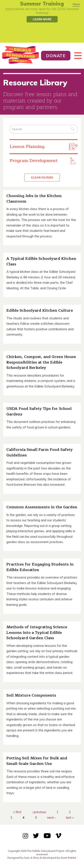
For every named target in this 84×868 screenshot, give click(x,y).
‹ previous (39, 812)
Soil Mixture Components (31, 695)
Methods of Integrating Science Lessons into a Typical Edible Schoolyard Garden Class (37, 632)
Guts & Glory (32, 858)
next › (51, 817)
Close (76, 4)
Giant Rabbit (68, 858)
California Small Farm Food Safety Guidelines (40, 452)
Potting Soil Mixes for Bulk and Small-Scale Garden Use (37, 761)
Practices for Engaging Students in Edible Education (40, 567)
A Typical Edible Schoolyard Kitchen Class (41, 261)
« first (17, 812)
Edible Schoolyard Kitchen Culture (40, 310)
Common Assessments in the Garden (42, 507)
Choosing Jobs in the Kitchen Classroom (34, 199)
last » (70, 817)
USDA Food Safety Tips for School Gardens (39, 411)
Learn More (42, 19)
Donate (56, 56)
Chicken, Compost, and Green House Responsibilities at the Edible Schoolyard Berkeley (41, 362)
